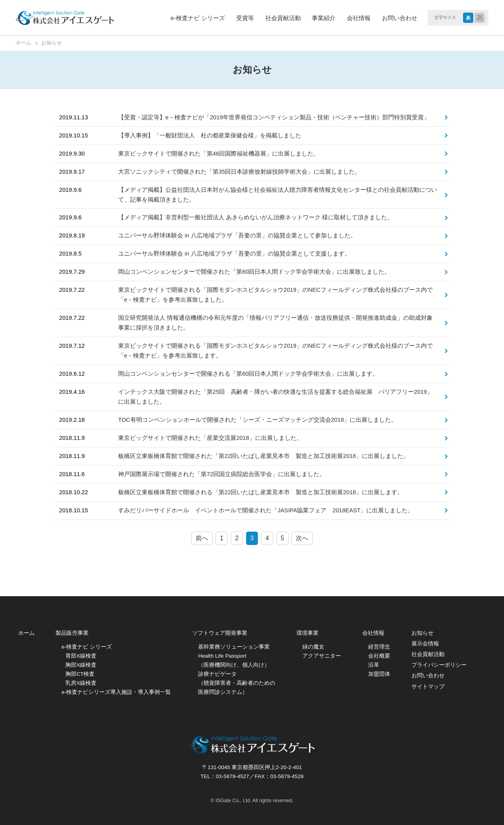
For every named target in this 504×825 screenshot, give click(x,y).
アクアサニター (322, 656)
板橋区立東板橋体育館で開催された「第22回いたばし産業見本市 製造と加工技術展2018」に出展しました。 (264, 456)
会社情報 (359, 18)
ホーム (26, 633)
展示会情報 (425, 644)
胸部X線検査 (81, 665)
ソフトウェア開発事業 (220, 633)
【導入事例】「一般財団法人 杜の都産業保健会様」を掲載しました (210, 135)
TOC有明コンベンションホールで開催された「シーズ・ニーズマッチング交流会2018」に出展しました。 (258, 420)
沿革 (374, 665)
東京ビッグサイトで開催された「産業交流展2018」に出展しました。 (210, 438)
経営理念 (379, 647)
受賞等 (245, 18)
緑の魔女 (313, 647)
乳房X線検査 (81, 683)
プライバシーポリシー (439, 665)
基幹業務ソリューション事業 (234, 647)
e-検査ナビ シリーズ (198, 18)
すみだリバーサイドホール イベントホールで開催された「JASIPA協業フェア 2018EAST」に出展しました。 (266, 510)
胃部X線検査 (81, 656)
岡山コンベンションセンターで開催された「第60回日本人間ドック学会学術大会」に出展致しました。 (254, 272)
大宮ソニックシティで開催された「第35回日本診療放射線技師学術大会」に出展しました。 (239, 172)
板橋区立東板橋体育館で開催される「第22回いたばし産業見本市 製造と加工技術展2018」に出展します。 (261, 492)
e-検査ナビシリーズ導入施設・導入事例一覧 (116, 692)
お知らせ (422, 633)
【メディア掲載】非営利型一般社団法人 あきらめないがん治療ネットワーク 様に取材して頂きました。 (256, 217)
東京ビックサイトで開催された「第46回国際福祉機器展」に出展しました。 (219, 154)
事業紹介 (324, 18)
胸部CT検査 (80, 674)
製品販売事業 (72, 633)
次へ (302, 538)
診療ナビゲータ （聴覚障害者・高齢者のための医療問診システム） (237, 683)
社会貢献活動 (283, 18)
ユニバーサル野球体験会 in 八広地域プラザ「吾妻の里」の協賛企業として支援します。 (234, 254)
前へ (202, 538)
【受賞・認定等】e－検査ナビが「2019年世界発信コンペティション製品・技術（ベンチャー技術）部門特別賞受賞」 (274, 117)
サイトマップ (428, 687)
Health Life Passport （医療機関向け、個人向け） (234, 660)
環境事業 (308, 633)
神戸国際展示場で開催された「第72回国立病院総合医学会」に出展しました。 (222, 474)
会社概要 (379, 656)
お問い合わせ (400, 18)
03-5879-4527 (233, 776)
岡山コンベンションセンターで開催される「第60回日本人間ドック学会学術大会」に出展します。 (248, 374)
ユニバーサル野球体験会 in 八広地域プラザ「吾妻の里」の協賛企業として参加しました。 (237, 235)
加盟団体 (379, 674)
